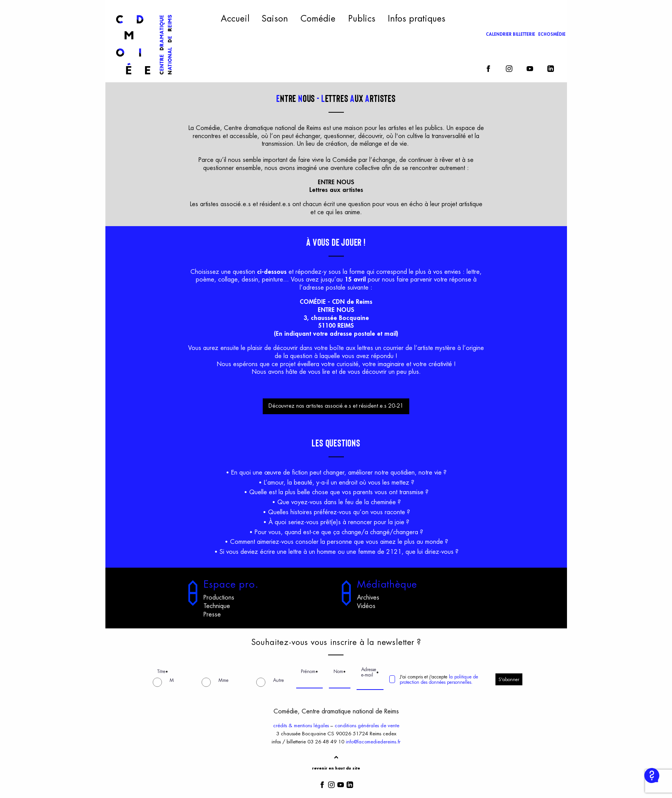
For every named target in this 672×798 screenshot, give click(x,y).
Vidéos (366, 606)
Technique (217, 606)
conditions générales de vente (367, 726)
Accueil (235, 19)
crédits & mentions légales (301, 726)
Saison (275, 19)
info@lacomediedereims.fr (373, 742)
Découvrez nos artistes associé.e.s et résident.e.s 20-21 (336, 406)
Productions (219, 598)
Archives (368, 598)
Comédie (318, 19)
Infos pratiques (417, 19)
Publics (362, 19)
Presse (212, 615)
